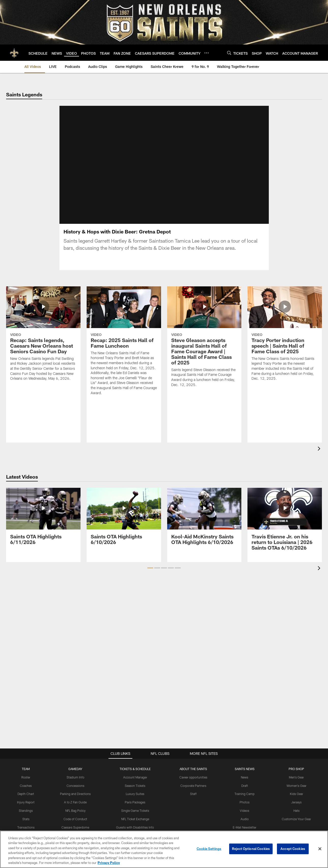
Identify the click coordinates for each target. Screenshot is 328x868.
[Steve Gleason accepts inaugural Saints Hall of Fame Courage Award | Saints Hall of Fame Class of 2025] (204, 340)
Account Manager (135, 777)
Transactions (26, 827)
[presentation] (320, 449)
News (245, 777)
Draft (245, 786)
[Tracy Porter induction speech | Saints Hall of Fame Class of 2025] (285, 337)
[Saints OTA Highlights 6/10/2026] (124, 519)
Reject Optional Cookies (251, 849)
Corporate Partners (193, 786)
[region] (164, 849)
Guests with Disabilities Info (135, 827)
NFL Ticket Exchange (135, 819)
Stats (26, 819)
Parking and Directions (75, 794)
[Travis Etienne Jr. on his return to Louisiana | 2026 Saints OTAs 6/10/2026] (285, 522)
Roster (26, 777)
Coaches (26, 786)
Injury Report (26, 802)
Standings (26, 811)
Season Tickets (135, 786)
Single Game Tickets (135, 811)
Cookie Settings (209, 849)
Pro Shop (296, 769)
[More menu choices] (207, 53)
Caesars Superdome (75, 827)
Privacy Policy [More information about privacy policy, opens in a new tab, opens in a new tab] (109, 863)
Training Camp (245, 794)
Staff (193, 794)
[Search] (229, 53)
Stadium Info (75, 777)
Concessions (75, 786)
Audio (245, 819)
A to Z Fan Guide (75, 802)
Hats (296, 811)
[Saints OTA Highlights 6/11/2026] (43, 519)
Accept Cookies (293, 849)
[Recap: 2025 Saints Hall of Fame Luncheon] (124, 344)
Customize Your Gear (296, 819)
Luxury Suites (135, 794)
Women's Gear (296, 786)
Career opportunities (193, 777)
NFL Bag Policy (75, 811)
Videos (245, 811)
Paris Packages (135, 802)
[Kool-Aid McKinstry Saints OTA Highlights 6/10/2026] (204, 519)
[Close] (320, 849)
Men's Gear (296, 777)
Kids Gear (296, 794)
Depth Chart (26, 794)
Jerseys (296, 802)
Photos (245, 802)
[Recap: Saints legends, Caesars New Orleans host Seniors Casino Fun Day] (43, 337)
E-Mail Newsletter (245, 827)
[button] (150, 568)
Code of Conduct (75, 819)
